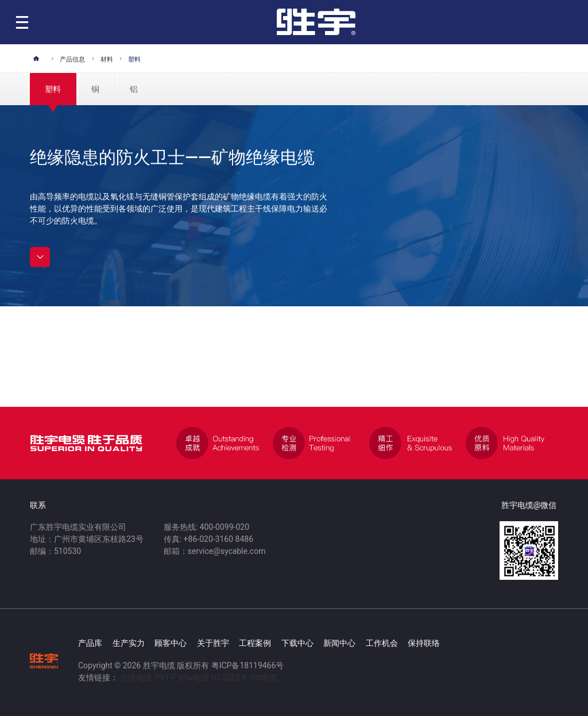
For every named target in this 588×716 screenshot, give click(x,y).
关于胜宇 (213, 643)
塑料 (53, 89)
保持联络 (424, 643)
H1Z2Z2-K (229, 677)
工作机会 (382, 643)
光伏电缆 (136, 677)
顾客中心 (171, 643)
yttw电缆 (194, 677)
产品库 (90, 643)
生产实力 (129, 643)
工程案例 (255, 643)
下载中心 (297, 643)
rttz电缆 (263, 677)
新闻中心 (339, 643)
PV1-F (165, 677)
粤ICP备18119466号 (248, 665)
